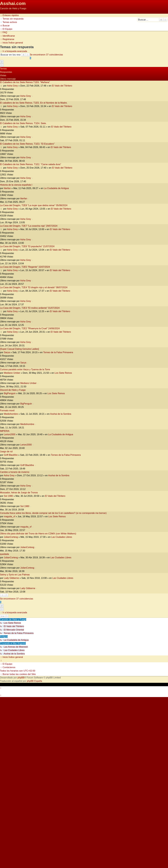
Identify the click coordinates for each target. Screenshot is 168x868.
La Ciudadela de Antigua (56, 188)
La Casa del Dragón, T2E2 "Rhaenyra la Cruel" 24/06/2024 (30, 328)
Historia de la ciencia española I (16, 185)
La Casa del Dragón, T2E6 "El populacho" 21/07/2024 (27, 246)
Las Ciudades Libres (62, 537)
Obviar (3, 12)
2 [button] (2, 62)
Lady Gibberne (11, 578)
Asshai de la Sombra (61, 414)
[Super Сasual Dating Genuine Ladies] (19, 349)
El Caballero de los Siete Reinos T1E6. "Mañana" (25, 82)
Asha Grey (12, 86)
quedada (4, 554)
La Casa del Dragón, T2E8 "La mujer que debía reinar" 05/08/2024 (34, 205)
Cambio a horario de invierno (15, 472)
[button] (2, 65)
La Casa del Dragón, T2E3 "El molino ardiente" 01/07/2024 (30, 308)
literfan (7, 188)
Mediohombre (11, 414)
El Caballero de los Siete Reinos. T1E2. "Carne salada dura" (31, 164)
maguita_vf (10, 516)
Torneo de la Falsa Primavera (58, 352)
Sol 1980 (8, 496)
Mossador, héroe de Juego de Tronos (19, 493)
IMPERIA (5, 431)
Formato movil (7, 410)
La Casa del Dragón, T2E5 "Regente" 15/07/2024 (25, 267)
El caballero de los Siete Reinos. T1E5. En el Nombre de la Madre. (34, 103)
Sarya (7, 352)
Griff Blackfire (11, 455)
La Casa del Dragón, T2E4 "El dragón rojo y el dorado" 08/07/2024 (34, 287)
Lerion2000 (10, 434)
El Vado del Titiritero (62, 86)
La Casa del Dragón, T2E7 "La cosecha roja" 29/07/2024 (29, 226)
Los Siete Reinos (63, 373)
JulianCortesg (11, 537)
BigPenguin (10, 393)
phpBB (21, 678)
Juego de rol (6, 452)
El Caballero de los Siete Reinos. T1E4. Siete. (23, 123)
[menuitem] (12, 19)
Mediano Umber (12, 373)
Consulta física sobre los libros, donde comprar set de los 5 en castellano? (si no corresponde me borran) (53, 513)
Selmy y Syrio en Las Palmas (15, 575)
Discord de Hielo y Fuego (13, 390)
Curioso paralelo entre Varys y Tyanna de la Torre (25, 369)
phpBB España (34, 681)
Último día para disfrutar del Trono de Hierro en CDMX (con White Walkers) (38, 534)
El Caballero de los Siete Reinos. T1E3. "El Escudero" (27, 144)
